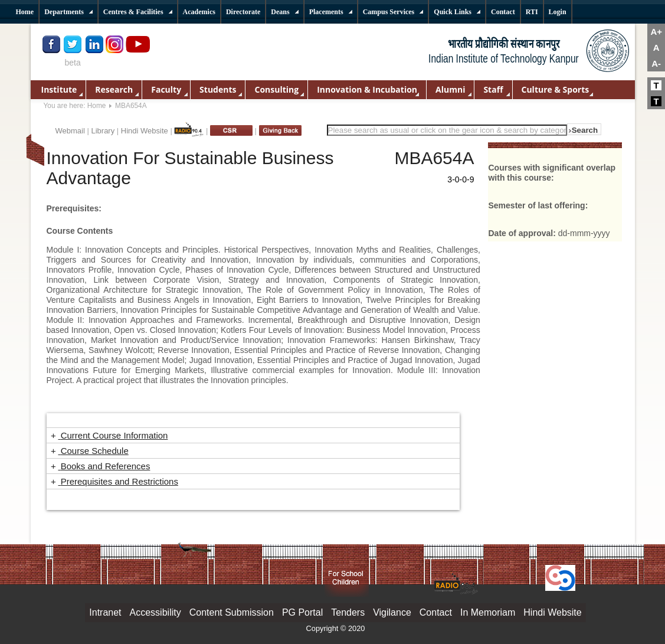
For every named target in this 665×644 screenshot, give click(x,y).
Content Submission (232, 612)
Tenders (348, 612)
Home (97, 106)
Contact (436, 612)
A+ (656, 32)
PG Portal (302, 612)
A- (656, 63)
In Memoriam (488, 612)
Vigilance (392, 612)
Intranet (105, 612)
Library (103, 131)
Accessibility (155, 612)
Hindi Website (145, 131)
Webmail (70, 131)
